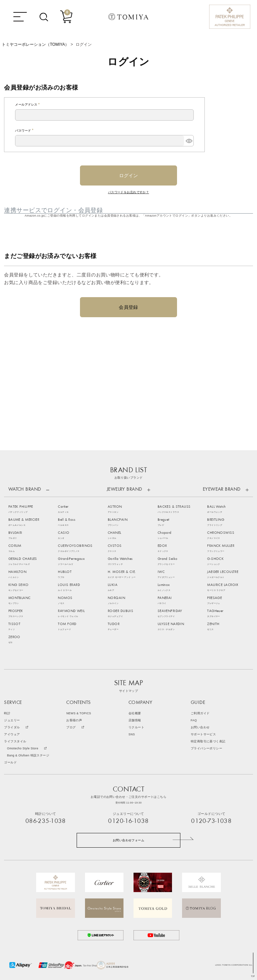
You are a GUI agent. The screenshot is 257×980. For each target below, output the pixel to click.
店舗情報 (135, 720)
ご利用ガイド (200, 713)
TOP (253, 976)
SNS (132, 734)
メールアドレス (28, 105)
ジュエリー (12, 720)
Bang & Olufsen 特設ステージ (28, 756)
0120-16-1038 (128, 821)
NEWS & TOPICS (79, 713)
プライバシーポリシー (206, 749)
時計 (7, 713)
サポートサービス (203, 734)
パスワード (25, 131)
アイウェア (12, 734)
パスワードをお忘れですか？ (129, 192)
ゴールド (10, 763)
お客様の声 (74, 720)
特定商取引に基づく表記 (208, 742)
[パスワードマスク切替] (189, 141)
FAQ (194, 720)
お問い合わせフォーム (128, 840)
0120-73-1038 (211, 821)
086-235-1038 (46, 821)
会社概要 (135, 713)
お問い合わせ (200, 727)
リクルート (136, 727)
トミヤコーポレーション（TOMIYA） (35, 44)
